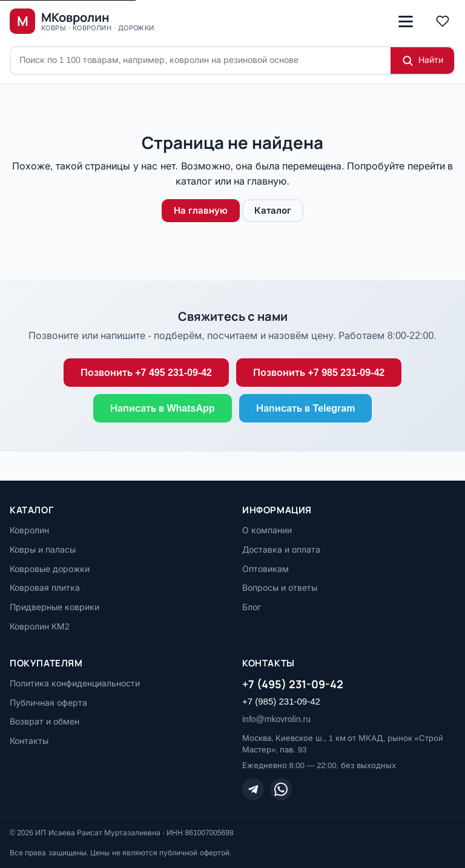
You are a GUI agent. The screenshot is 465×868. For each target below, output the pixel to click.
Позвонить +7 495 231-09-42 (146, 373)
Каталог (273, 210)
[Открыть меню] (406, 21)
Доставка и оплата (281, 550)
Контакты (29, 741)
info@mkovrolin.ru (276, 719)
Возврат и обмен (45, 722)
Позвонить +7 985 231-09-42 (319, 373)
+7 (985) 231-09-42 (281, 701)
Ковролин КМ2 (40, 626)
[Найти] (422, 61)
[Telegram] (253, 789)
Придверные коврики (54, 607)
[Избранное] (443, 21)
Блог (252, 607)
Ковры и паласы (43, 550)
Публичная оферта (48, 703)
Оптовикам (265, 569)
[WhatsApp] (281, 789)
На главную (201, 210)
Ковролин (29, 530)
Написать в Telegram (306, 408)
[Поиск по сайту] (201, 61)
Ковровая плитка (45, 588)
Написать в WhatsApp (163, 408)
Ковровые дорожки (50, 569)
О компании (267, 530)
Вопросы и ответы (280, 588)
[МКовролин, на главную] (82, 21)
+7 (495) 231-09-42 (293, 684)
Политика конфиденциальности (75, 683)
